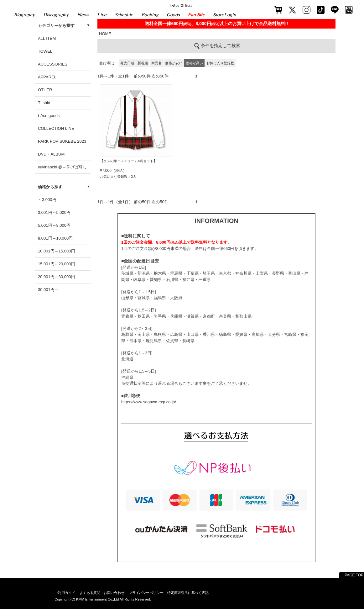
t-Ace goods (49, 116)
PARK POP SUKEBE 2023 (62, 141)
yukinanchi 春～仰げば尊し (62, 167)
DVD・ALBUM (51, 154)
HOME (105, 34)
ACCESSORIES (53, 64)
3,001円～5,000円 (54, 212)
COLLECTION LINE (56, 128)
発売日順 (127, 63)
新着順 (143, 63)
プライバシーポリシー (146, 593)
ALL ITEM (47, 38)
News (83, 15)
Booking (150, 15)
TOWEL (45, 51)
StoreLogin (225, 15)
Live (102, 15)
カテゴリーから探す (56, 26)
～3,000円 (47, 200)
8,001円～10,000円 (55, 238)
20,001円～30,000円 (57, 277)
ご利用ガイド (65, 593)
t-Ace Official (182, 5)
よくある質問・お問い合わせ (102, 593)
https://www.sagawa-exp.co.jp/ (149, 402)
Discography (56, 15)
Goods (173, 15)
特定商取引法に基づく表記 (188, 593)
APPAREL (47, 77)
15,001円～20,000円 (57, 264)
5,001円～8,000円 (54, 225)
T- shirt (44, 103)
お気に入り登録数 (220, 63)
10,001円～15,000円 (57, 251)
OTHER (45, 90)
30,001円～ (48, 290)
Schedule (124, 15)
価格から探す (50, 187)
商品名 (156, 63)
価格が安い (174, 63)
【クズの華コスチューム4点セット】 (128, 161)
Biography (24, 15)
